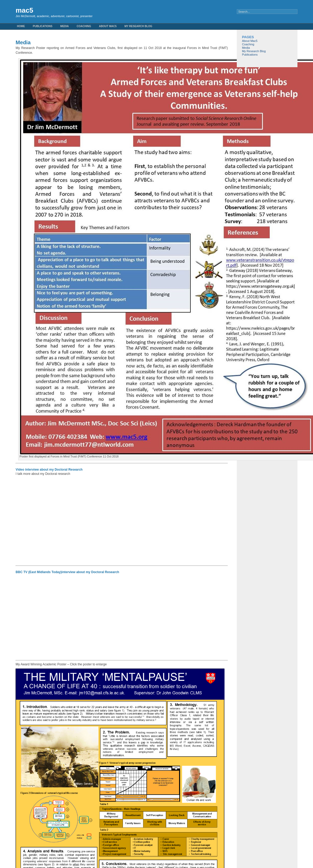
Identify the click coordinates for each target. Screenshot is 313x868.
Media (65, 26)
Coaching (84, 26)
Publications (42, 26)
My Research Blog (138, 26)
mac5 (24, 10)
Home (21, 26)
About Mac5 (108, 26)
